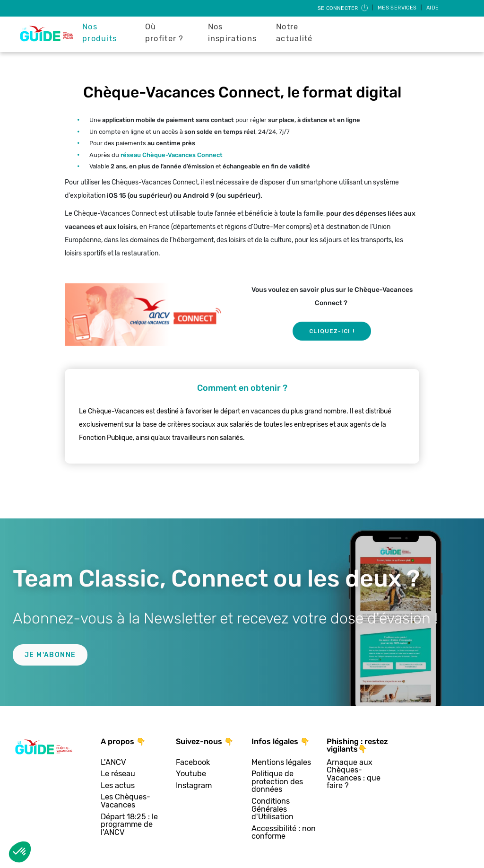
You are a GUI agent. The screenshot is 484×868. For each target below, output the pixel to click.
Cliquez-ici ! (332, 331)
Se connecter (343, 8)
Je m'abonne (50, 655)
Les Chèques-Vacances (125, 801)
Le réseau (118, 774)
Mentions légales (281, 763)
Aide (433, 8)
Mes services (398, 8)
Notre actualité (294, 33)
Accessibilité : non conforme (284, 833)
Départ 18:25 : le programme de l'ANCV (129, 825)
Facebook (193, 763)
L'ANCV (113, 763)
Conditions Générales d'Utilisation (272, 809)
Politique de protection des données (277, 782)
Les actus (118, 786)
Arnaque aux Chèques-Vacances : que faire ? (354, 774)
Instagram (194, 786)
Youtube (191, 774)
